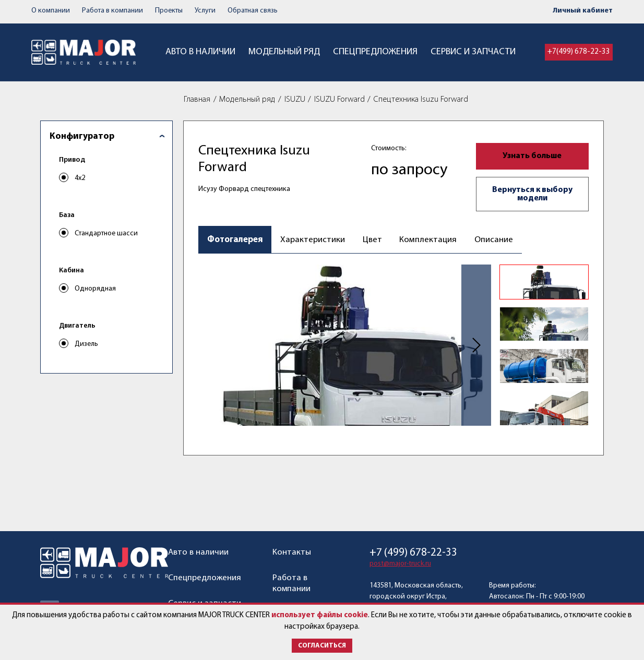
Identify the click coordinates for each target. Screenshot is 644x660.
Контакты (292, 552)
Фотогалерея (235, 240)
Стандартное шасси (106, 233)
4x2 (80, 178)
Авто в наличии (200, 52)
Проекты (169, 11)
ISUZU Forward (339, 100)
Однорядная (95, 289)
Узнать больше (532, 156)
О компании (51, 11)
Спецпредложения (375, 52)
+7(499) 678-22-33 (579, 52)
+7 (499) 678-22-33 (413, 553)
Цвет (372, 240)
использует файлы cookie (320, 615)
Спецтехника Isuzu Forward (421, 100)
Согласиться (322, 646)
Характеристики (313, 240)
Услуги (205, 11)
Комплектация (428, 240)
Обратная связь (253, 11)
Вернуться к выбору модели (532, 194)
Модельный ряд (284, 52)
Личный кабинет (583, 11)
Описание (493, 240)
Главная (197, 100)
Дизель (86, 344)
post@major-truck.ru (400, 564)
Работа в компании (112, 11)
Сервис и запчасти (473, 52)
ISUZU (295, 100)
